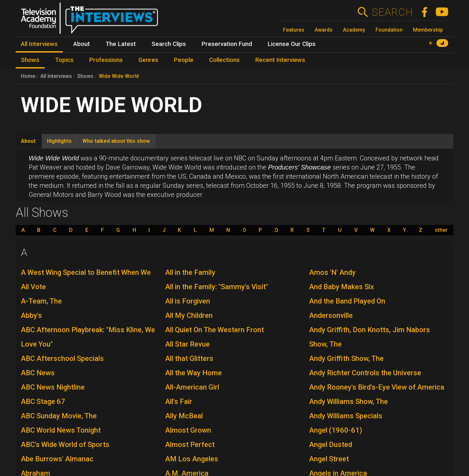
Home (28, 76)
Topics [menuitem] (64, 60)
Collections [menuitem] (224, 60)
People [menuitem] (184, 60)
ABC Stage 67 (43, 402)
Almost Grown (188, 430)
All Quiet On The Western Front (214, 330)
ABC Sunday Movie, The (59, 416)
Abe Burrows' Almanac (57, 459)
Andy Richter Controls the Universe (365, 373)
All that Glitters (189, 358)
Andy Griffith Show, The (346, 358)
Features (294, 30)
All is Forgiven (188, 301)
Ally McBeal (184, 416)
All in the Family (190, 272)
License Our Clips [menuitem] (292, 44)
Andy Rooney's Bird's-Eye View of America (377, 387)
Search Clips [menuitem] (169, 44)
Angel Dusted (331, 445)
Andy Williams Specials (346, 416)
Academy (354, 30)
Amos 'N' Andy (332, 272)
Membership (428, 30)
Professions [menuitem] (106, 60)
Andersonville (331, 315)
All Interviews (56, 76)
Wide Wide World (119, 76)
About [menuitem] (82, 44)
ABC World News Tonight (61, 430)
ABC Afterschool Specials (62, 358)
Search (392, 12)
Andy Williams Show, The (348, 402)
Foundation (389, 30)
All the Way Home (193, 373)
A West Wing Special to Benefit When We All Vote (86, 280)
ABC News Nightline (53, 387)
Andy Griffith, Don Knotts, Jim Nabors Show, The (370, 337)
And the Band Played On (347, 301)
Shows (85, 76)
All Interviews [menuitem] (39, 44)
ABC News (38, 373)
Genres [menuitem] (148, 60)
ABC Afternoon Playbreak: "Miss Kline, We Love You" (88, 337)
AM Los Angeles (192, 459)
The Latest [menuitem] (121, 44)
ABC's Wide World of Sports (65, 445)
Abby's (31, 315)
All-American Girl (192, 387)
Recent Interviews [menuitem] (280, 60)
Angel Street (329, 459)
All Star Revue (187, 344)
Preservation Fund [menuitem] (227, 44)
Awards (324, 30)
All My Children (189, 315)
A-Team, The (41, 301)
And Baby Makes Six (341, 287)
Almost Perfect (190, 445)
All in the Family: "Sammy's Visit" (217, 287)
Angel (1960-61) (336, 430)
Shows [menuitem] (30, 60)
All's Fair (179, 402)
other (441, 230)
